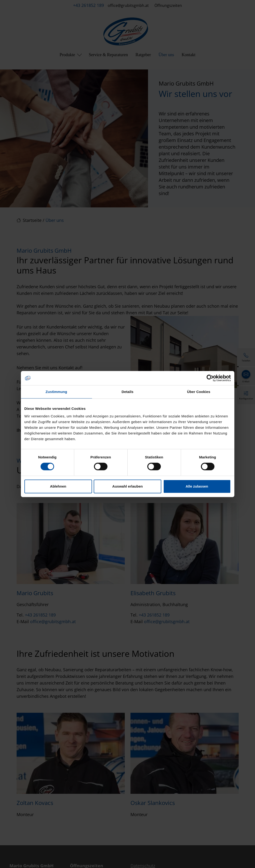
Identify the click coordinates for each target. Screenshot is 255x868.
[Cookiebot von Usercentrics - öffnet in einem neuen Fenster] (210, 378)
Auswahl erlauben (127, 486)
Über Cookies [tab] (199, 392)
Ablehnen (58, 486)
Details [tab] (128, 392)
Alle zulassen (197, 486)
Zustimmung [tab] (56, 392)
